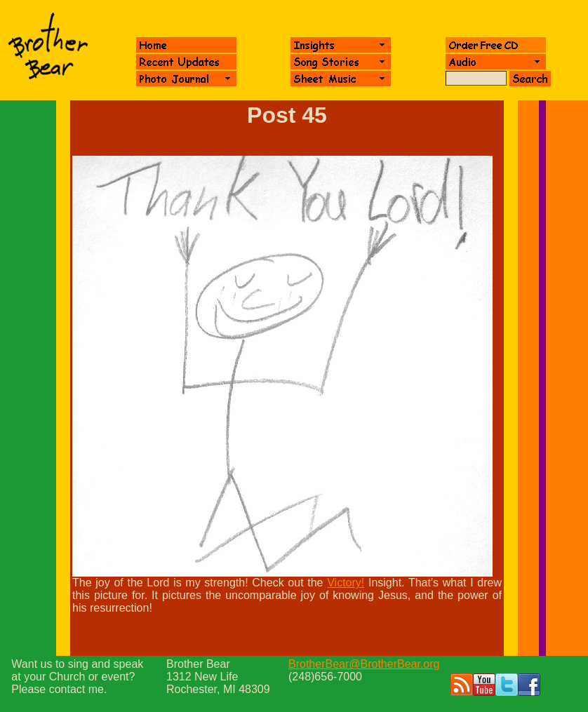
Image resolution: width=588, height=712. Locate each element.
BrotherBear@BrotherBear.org (364, 664)
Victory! (346, 583)
